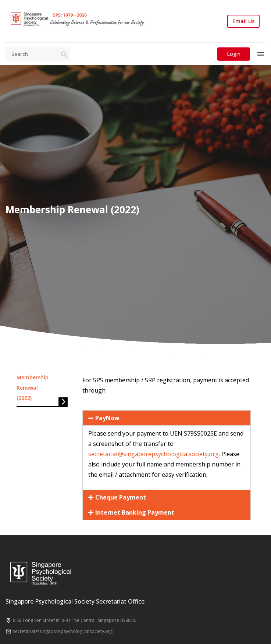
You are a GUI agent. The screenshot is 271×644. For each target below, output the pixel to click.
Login (234, 54)
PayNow (107, 418)
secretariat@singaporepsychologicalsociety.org (154, 454)
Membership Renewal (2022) (33, 388)
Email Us (243, 21)
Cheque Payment (121, 497)
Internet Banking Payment (135, 512)
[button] (167, 418)
